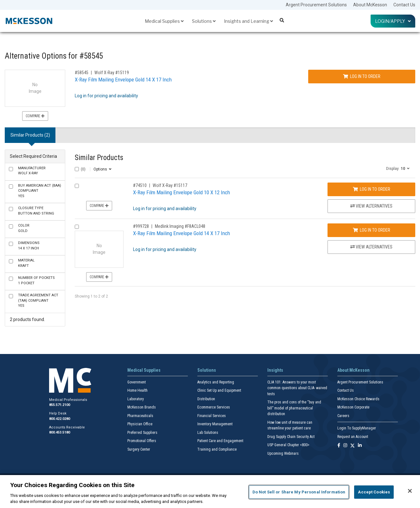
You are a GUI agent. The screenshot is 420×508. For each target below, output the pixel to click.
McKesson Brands (142, 407)
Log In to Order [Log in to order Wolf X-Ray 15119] (362, 76)
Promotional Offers (142, 441)
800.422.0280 (60, 419)
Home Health (137, 390)
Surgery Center (139, 449)
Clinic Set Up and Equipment (219, 390)
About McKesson (370, 5)
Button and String (36, 211)
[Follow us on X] (353, 446)
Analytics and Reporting (216, 382)
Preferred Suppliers (142, 433)
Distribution (206, 399)
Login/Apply (393, 21)
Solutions (204, 21)
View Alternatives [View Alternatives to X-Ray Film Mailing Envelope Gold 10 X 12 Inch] (371, 206)
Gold (24, 228)
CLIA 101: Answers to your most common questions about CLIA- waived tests (297, 388)
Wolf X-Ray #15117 (170, 185)
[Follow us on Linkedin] (360, 446)
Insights (275, 370)
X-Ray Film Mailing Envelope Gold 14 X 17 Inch (123, 80)
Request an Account (353, 437)
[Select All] (77, 169)
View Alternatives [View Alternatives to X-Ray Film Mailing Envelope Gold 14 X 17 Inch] (371, 247)
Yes (40, 191)
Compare (35, 116)
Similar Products (99, 158)
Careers (343, 416)
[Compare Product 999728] (77, 227)
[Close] (410, 491)
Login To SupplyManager (357, 428)
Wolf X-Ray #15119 (112, 73)
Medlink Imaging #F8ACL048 (180, 226)
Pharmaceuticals (140, 416)
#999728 (141, 226)
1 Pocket (36, 280)
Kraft (26, 263)
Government (137, 382)
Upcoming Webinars (283, 453)
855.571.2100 (60, 405)
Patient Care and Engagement (220, 441)
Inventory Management (215, 424)
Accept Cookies (374, 492)
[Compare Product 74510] (77, 186)
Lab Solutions (208, 433)
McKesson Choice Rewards (358, 399)
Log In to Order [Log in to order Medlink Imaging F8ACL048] (372, 230)
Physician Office (140, 424)
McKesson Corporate (353, 407)
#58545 (82, 73)
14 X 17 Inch (29, 246)
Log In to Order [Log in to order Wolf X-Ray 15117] (372, 189)
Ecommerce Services (214, 407)
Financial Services (212, 416)
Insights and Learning (248, 21)
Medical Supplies (164, 21)
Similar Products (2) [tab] (30, 135)
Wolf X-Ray (32, 171)
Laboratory (136, 399)
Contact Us (404, 5)
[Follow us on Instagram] (345, 446)
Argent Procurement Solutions (316, 5)
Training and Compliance (217, 449)
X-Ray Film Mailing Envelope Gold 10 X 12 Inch (181, 192)
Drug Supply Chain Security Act (291, 437)
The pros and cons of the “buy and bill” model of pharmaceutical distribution (294, 408)
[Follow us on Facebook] (339, 446)
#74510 (140, 185)
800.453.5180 (60, 432)
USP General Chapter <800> (288, 445)
